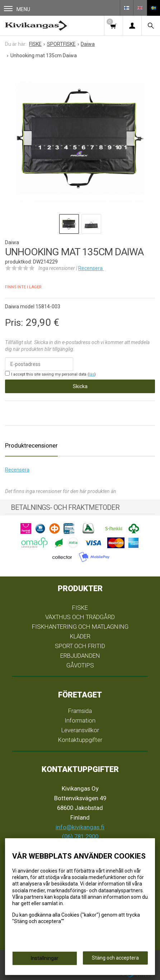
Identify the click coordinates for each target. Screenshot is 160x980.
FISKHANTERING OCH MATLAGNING (80, 627)
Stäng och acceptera (115, 958)
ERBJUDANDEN (80, 656)
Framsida (80, 711)
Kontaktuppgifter (80, 740)
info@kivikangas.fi (80, 827)
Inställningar (45, 958)
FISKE (80, 608)
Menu (17, 9)
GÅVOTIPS (80, 665)
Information (80, 720)
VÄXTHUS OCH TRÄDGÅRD (80, 617)
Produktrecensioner (31, 445)
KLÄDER (80, 636)
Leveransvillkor (80, 730)
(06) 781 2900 (80, 836)
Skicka (80, 386)
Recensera (91, 268)
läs (92, 374)
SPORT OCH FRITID (80, 646)
